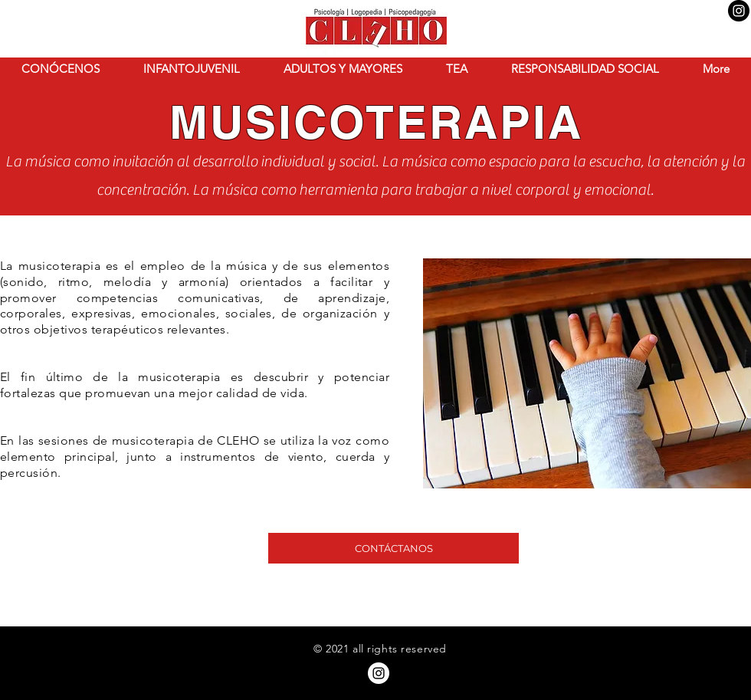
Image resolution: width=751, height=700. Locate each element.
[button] (61, 69)
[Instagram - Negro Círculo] (739, 11)
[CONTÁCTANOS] (394, 548)
